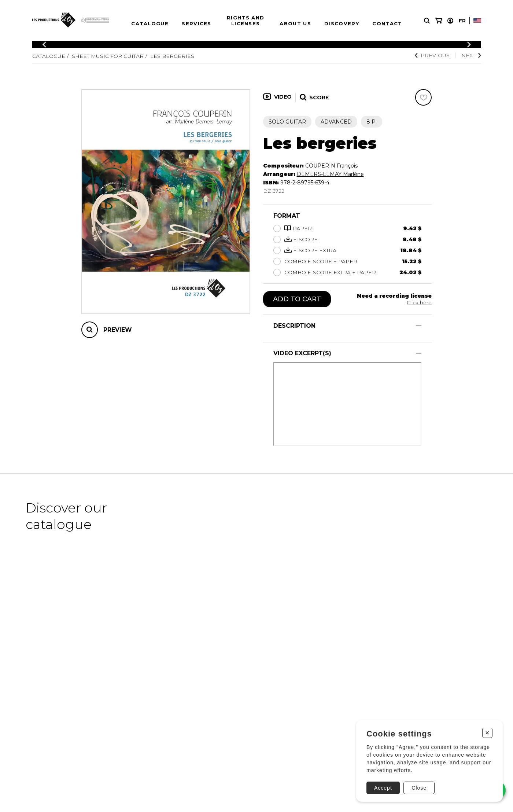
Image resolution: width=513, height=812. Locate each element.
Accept (383, 788)
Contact (387, 23)
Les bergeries (172, 56)
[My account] (450, 21)
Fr (462, 21)
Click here (419, 302)
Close (419, 788)
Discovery (342, 23)
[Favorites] (423, 97)
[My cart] (438, 21)
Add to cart (297, 299)
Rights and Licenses (246, 21)
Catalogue (150, 23)
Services (196, 23)
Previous (432, 55)
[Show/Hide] (419, 326)
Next (471, 55)
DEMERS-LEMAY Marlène (330, 174)
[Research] (427, 21)
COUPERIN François (331, 166)
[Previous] (44, 45)
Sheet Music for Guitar (108, 56)
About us (295, 23)
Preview (118, 330)
